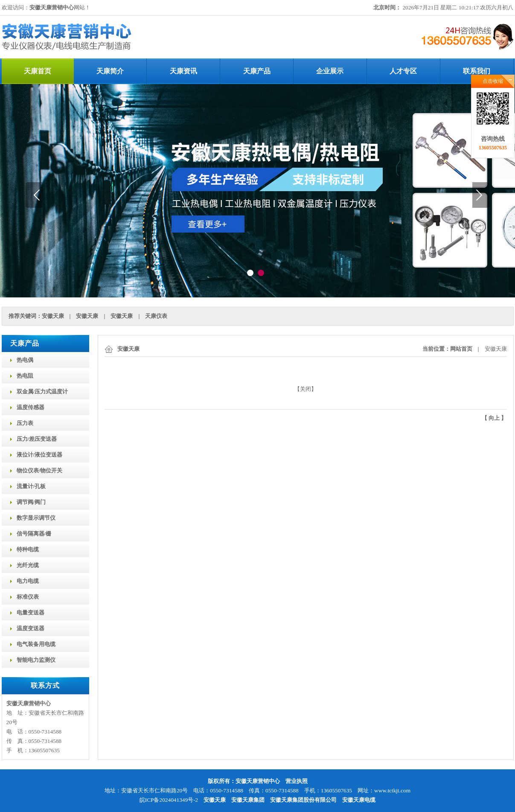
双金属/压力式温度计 (42, 391)
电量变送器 (31, 613)
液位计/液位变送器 (40, 455)
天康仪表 (156, 316)
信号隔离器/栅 (34, 534)
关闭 (306, 389)
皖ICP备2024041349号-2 (169, 800)
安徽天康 (53, 316)
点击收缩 (493, 81)
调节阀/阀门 (31, 502)
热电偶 (25, 360)
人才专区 (403, 71)
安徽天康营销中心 (52, 7)
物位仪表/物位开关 (40, 470)
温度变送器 (31, 628)
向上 (494, 418)
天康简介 (110, 71)
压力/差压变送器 (37, 439)
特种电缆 (28, 549)
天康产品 (257, 71)
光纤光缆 (28, 565)
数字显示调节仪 (36, 518)
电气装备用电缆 (36, 644)
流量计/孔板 (31, 486)
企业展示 (330, 71)
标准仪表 (28, 597)
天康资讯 (183, 71)
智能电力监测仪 (36, 660)
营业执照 (297, 781)
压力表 (25, 423)
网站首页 (461, 349)
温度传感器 (31, 407)
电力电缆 (28, 581)
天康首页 (38, 71)
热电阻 (25, 376)
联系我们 (477, 71)
